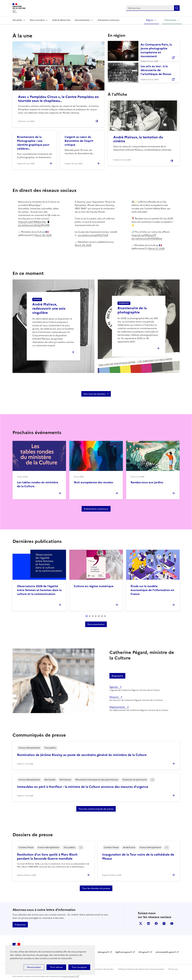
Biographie (117, 676)
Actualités (17, 20)
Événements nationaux (108, 20)
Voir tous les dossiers (95, 394)
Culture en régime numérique (94, 586)
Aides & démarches (61, 20)
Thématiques (170, 20)
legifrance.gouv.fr (124, 952)
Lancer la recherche (177, 8)
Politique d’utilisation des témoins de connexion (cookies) (141, 969)
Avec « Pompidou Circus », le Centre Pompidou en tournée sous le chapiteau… (58, 99)
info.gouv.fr (144, 952)
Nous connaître (37, 20)
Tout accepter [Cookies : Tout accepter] (79, 967)
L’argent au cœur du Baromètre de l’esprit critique (79, 141)
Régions (150, 20)
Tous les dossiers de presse (96, 888)
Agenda (114, 687)
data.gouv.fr (104, 952)
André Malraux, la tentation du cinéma (138, 139)
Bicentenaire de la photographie (132, 310)
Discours (114, 697)
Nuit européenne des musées (93, 482)
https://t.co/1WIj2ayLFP (144, 235)
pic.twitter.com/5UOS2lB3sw (147, 239)
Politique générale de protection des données (95, 969)
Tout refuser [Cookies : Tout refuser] (56, 967)
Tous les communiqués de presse (96, 809)
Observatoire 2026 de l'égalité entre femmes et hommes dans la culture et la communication (39, 590)
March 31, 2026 (156, 249)
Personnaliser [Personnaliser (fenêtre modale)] (34, 967)
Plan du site (173, 969)
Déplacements (118, 707)
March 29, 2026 (83, 245)
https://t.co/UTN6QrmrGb (32, 222)
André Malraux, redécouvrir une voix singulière (49, 309)
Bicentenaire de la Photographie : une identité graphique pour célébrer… (33, 143)
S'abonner (20, 925)
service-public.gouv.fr (166, 952)
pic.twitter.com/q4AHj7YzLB (93, 235)
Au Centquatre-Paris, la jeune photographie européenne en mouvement (156, 50)
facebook (156, 923)
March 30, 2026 (43, 235)
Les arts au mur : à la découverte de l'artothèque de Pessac (156, 70)
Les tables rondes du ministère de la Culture (38, 484)
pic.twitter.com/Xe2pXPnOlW (34, 225)
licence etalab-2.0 (69, 976)
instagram (164, 923)
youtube (172, 923)
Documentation (82, 20)
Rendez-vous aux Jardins (147, 482)
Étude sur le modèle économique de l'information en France (152, 590)
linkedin (148, 923)
